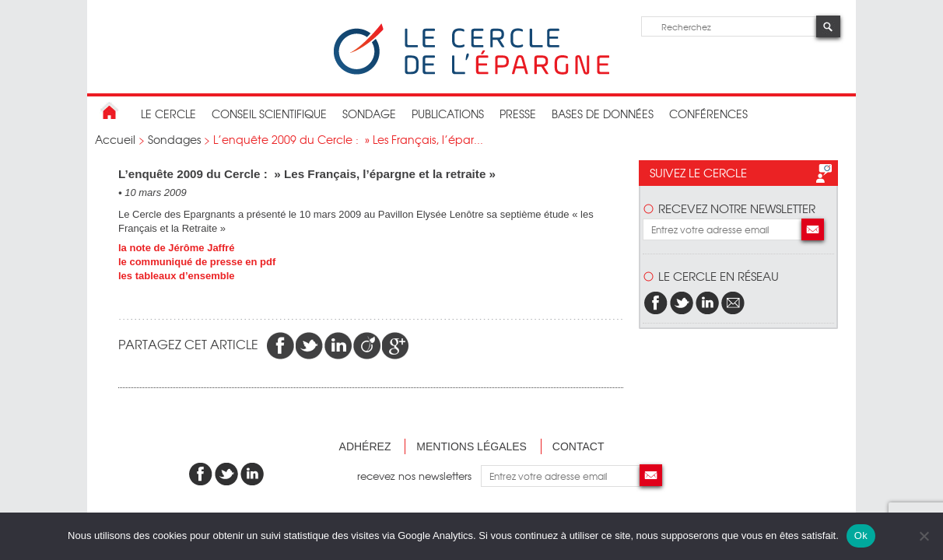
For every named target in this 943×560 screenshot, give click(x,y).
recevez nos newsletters (419, 476)
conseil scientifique (269, 114)
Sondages (174, 139)
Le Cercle (168, 114)
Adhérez (365, 446)
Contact (578, 446)
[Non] (924, 536)
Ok (861, 535)
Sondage (369, 114)
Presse (518, 114)
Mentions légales (471, 446)
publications (448, 114)
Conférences (708, 114)
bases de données (603, 114)
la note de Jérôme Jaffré (177, 248)
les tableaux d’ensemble (177, 276)
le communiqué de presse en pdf (197, 262)
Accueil (115, 139)
